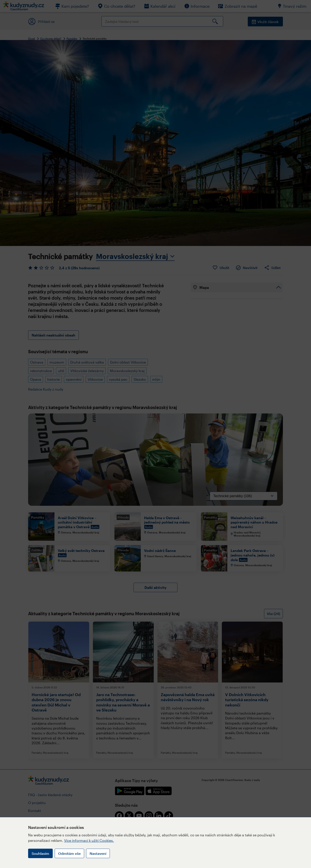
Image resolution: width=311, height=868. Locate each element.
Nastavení (98, 853)
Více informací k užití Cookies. (89, 840)
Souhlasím (40, 853)
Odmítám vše (69, 853)
